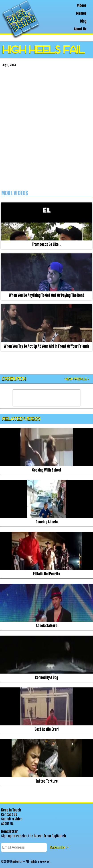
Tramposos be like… (46, 244)
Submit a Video (12, 819)
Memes (81, 13)
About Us (80, 29)
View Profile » (77, 379)
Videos (82, 6)
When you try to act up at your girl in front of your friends (46, 346)
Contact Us (9, 815)
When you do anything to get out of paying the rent (46, 295)
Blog (83, 21)
